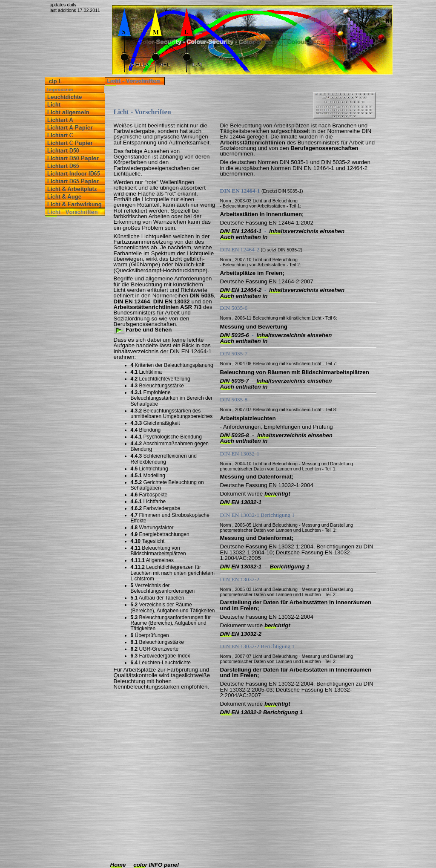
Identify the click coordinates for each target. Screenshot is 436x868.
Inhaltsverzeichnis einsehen (307, 231)
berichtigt (277, 494)
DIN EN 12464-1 (241, 231)
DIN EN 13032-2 (241, 634)
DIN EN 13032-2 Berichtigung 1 (262, 712)
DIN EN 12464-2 (241, 290)
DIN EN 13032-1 (241, 502)
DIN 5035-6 (235, 335)
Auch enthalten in (244, 237)
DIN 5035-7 (235, 381)
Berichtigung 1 (290, 567)
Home (118, 865)
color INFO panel (156, 865)
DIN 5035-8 (235, 435)
